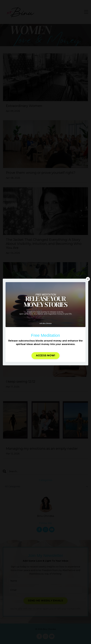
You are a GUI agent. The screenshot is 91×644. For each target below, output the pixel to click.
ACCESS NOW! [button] (46, 355)
